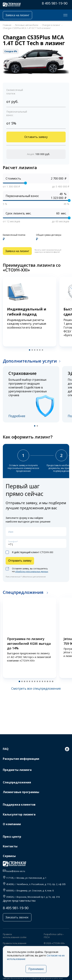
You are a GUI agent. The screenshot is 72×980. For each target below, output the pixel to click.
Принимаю (36, 969)
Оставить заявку (36, 138)
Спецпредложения (24, 597)
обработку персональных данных (33, 576)
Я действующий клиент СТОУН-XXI (29, 557)
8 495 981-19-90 (55, 3)
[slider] (25, 184)
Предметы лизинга (17, 768)
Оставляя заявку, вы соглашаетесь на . (29, 575)
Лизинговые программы (21, 790)
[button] (29, 352)
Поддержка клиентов (19, 803)
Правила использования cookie (15, 935)
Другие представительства (19, 899)
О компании (12, 823)
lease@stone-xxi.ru (16, 869)
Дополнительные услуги (30, 363)
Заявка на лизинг (19, 15)
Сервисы (9, 854)
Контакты (10, 845)
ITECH (47, 937)
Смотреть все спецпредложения (36, 694)
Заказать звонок (18, 916)
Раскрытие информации (21, 757)
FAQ (6, 747)
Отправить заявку (21, 565)
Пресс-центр (12, 835)
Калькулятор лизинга (19, 813)
